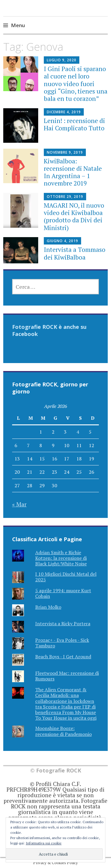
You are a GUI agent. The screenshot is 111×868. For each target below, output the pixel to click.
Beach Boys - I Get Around (63, 657)
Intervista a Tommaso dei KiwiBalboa (75, 253)
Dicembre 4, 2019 (64, 112)
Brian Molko (48, 607)
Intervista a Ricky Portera (63, 623)
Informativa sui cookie (44, 843)
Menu (18, 25)
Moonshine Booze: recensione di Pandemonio (63, 731)
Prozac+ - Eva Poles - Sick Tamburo (62, 643)
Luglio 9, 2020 (62, 60)
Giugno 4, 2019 (62, 241)
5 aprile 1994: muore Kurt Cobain (63, 593)
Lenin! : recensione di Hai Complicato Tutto (74, 124)
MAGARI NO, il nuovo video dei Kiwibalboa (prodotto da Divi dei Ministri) (74, 216)
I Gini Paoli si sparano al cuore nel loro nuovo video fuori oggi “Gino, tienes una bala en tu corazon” (76, 84)
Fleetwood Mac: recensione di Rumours (67, 676)
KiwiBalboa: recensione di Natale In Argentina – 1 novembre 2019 (73, 172)
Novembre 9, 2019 (65, 152)
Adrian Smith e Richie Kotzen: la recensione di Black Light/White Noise (61, 558)
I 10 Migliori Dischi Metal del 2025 (66, 577)
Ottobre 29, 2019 (65, 197)
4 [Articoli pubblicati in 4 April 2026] (78, 432)
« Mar (19, 504)
